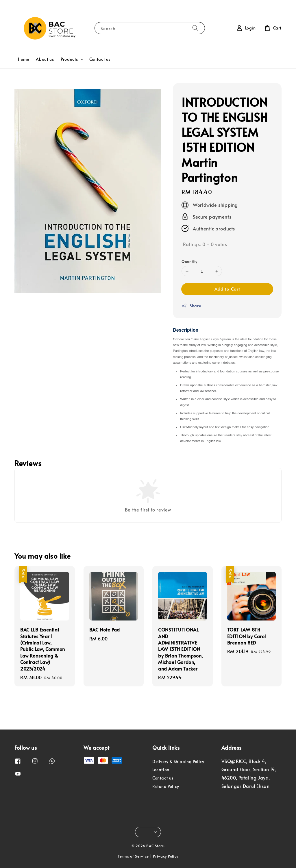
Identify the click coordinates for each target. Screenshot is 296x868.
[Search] (195, 28)
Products (69, 59)
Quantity (189, 261)
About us (45, 59)
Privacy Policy (166, 856)
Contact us (100, 59)
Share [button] (191, 306)
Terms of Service (133, 856)
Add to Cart (227, 289)
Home (23, 59)
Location (161, 770)
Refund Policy (166, 786)
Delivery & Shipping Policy (178, 762)
